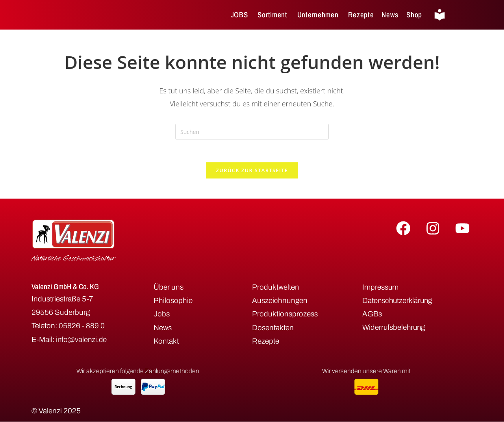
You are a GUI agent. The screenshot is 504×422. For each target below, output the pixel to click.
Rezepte (266, 342)
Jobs (162, 315)
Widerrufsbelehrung (394, 329)
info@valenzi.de (82, 341)
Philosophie (173, 302)
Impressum (381, 288)
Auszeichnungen (280, 302)
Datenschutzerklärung (398, 302)
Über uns (169, 288)
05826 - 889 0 (82, 327)
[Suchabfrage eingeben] (252, 132)
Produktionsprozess (285, 315)
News (163, 329)
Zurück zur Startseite (252, 171)
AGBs (372, 315)
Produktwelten (276, 288)
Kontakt (166, 342)
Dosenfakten (273, 329)
